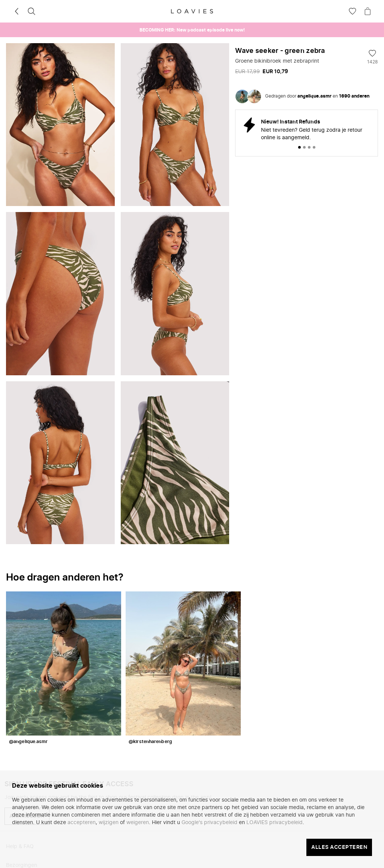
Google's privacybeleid (209, 823)
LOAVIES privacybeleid (274, 823)
